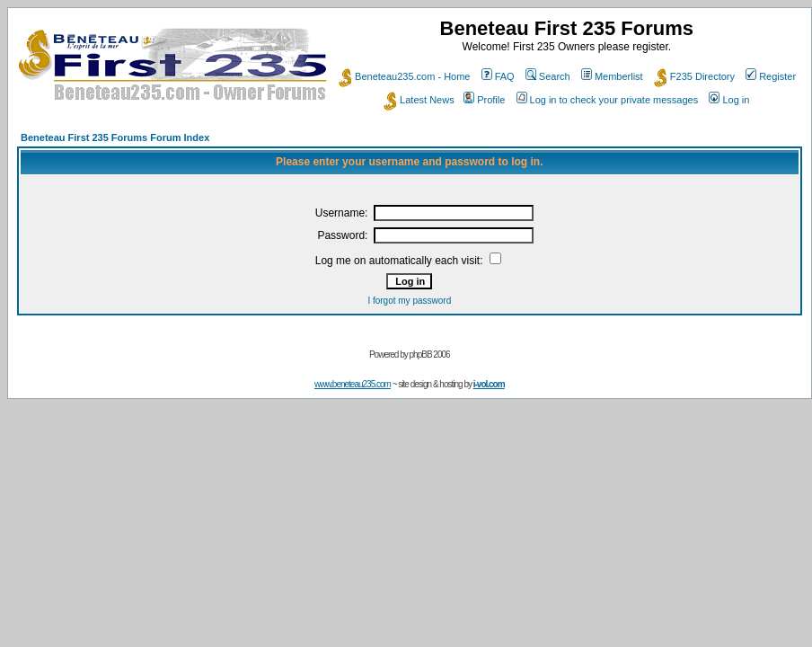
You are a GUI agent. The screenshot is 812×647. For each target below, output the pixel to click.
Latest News (419, 100)
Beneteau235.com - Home (404, 76)
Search (548, 76)
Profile (484, 100)
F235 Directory (694, 76)
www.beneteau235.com (353, 384)
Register (771, 76)
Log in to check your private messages (608, 100)
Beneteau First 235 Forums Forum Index (115, 137)
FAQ (498, 76)
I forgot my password (409, 301)
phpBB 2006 (430, 355)
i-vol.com (489, 384)
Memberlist (612, 76)
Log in (729, 100)
